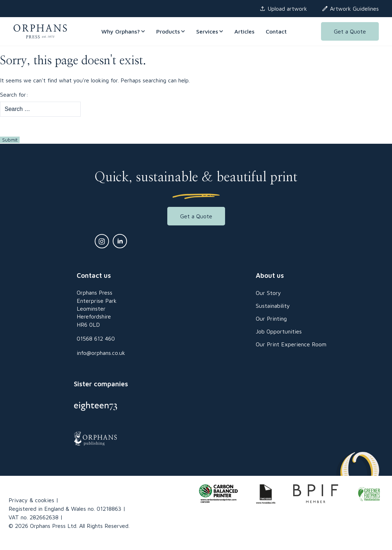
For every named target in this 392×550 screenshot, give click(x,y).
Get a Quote (350, 31)
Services (210, 31)
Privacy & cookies (31, 500)
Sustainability (273, 306)
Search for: (14, 95)
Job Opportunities (279, 331)
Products (170, 31)
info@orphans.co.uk (101, 353)
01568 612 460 (96, 338)
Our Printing (271, 319)
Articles (244, 31)
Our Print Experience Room (291, 344)
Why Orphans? (123, 31)
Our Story (268, 293)
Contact (276, 31)
